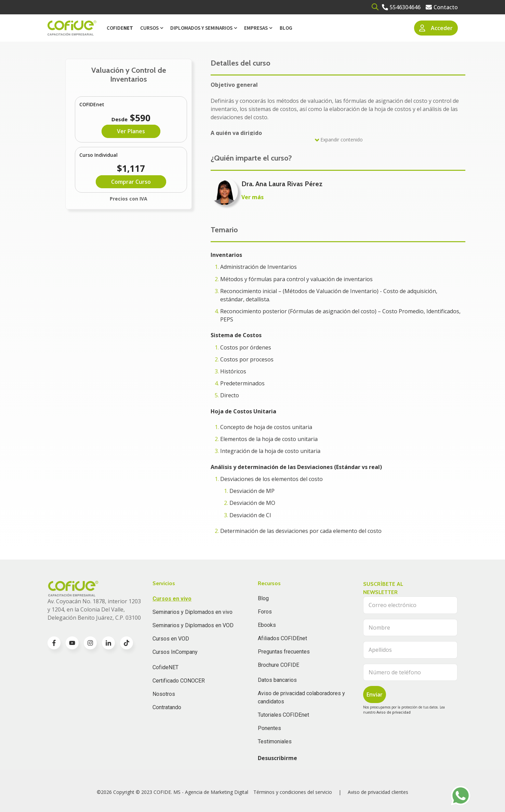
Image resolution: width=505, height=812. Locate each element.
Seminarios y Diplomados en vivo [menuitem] (192, 612)
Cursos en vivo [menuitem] (172, 599)
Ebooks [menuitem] (267, 625)
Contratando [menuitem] (167, 707)
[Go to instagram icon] (90, 643)
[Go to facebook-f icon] (54, 643)
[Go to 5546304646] (401, 7)
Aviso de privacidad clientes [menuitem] (378, 792)
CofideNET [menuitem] (165, 667)
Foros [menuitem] (265, 612)
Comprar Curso (131, 182)
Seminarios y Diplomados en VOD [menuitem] (193, 625)
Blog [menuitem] (286, 28)
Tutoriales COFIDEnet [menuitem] (283, 715)
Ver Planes (131, 131)
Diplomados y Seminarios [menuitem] (201, 28)
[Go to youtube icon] (72, 643)
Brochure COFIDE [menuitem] (278, 665)
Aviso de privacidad (394, 712)
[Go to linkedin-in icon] (108, 643)
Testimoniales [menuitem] (275, 741)
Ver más (252, 197)
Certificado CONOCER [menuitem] (179, 681)
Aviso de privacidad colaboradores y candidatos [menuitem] (301, 697)
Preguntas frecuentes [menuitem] (284, 652)
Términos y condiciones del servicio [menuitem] (293, 792)
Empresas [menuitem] (256, 28)
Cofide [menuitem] (120, 28)
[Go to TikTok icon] (127, 643)
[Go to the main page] (72, 28)
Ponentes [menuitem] (269, 728)
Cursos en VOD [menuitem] (171, 639)
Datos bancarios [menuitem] (277, 680)
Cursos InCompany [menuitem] (175, 652)
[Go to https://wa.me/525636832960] (461, 796)
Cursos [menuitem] (149, 28)
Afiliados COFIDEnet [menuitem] (282, 638)
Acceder (436, 28)
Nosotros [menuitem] (164, 694)
